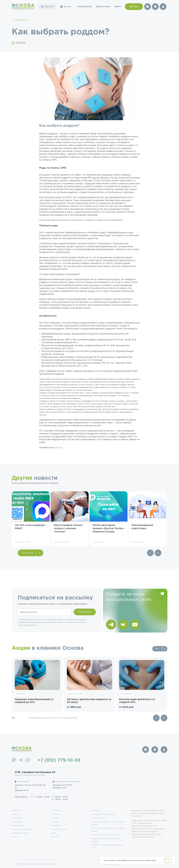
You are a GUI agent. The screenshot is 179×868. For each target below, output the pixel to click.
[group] (31, 519)
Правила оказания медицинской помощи (106, 840)
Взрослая (47, 7)
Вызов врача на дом (21, 833)
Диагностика (103, 7)
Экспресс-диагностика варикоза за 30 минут (89, 701)
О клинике (56, 811)
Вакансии (56, 826)
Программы (17, 822)
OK (168, 860)
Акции (15, 837)
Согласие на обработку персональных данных (109, 830)
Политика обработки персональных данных (108, 823)
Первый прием (18, 826)
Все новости (19, 20)
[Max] (28, 760)
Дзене (59, 448)
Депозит (55, 837)
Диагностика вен (75, 694)
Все (157, 649)
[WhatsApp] (14, 760)
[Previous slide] (156, 718)
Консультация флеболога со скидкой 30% (137, 701)
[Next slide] (164, 718)
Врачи (118, 7)
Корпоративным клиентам (103, 814)
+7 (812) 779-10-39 (59, 760)
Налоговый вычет (99, 818)
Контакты (56, 814)
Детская (66, 7)
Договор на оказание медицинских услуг (107, 846)
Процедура (21, 694)
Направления (85, 7)
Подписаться (85, 612)
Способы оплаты (59, 829)
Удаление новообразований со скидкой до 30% (34, 701)
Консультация (126, 694)
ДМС (54, 833)
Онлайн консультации (22, 829)
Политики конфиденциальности (52, 620)
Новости (55, 818)
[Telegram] (21, 760)
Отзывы (55, 822)
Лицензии (96, 811)
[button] (150, 553)
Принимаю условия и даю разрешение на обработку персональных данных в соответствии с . (52, 622)
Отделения (17, 811)
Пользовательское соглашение (106, 835)
